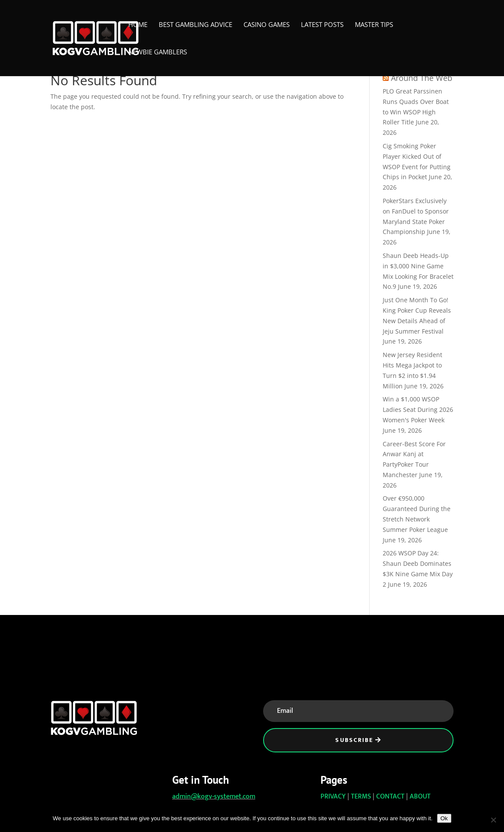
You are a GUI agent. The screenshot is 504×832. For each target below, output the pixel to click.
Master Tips (374, 25)
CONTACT (390, 797)
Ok (444, 818)
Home (138, 25)
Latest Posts (322, 25)
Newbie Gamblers (158, 52)
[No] (493, 820)
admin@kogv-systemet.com (214, 797)
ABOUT (420, 797)
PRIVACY (333, 797)
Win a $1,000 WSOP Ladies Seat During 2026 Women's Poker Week (418, 409)
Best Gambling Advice (195, 25)
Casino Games (267, 25)
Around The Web (422, 78)
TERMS (361, 797)
